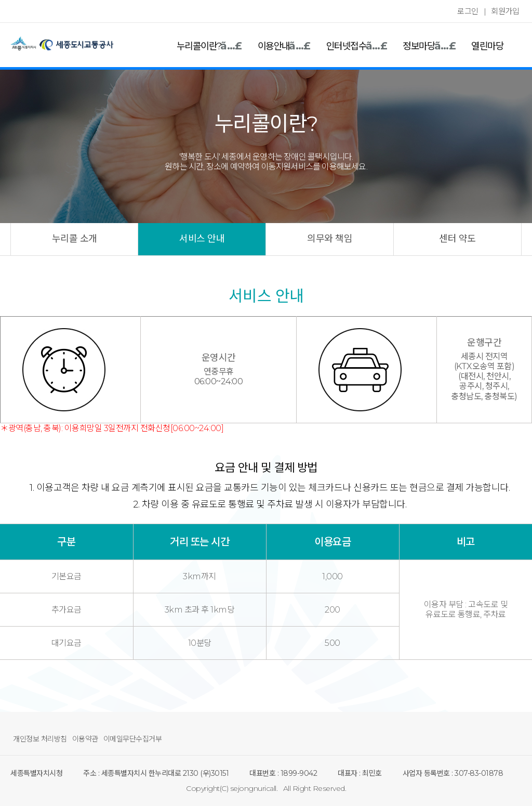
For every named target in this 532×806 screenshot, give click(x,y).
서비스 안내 (202, 239)
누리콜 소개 (75, 239)
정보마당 (419, 46)
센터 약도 (457, 239)
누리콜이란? (199, 46)
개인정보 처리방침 (40, 739)
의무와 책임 (330, 239)
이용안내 (274, 46)
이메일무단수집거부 (133, 739)
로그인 (468, 11)
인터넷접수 (347, 46)
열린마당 (487, 46)
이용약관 (85, 739)
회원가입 (505, 11)
